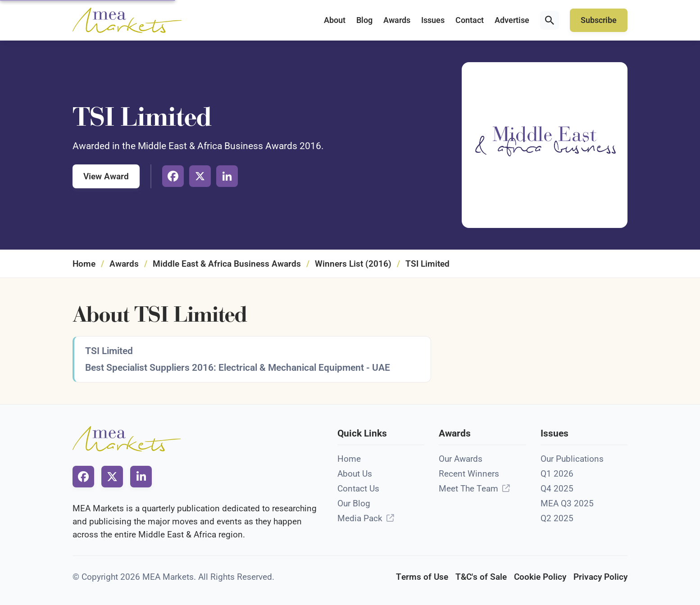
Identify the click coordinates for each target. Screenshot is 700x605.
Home (84, 264)
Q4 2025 (557, 489)
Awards (397, 20)
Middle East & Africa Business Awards (227, 264)
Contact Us (358, 489)
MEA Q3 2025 (567, 503)
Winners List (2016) (353, 264)
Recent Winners (469, 474)
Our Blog (354, 503)
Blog (364, 20)
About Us (355, 474)
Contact (470, 20)
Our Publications (572, 459)
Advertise (512, 20)
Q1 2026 (557, 474)
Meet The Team (468, 489)
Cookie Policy (540, 577)
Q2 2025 (557, 518)
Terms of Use (422, 577)
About (335, 20)
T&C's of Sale (481, 577)
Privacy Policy (600, 577)
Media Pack (360, 518)
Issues (433, 20)
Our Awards (461, 459)
